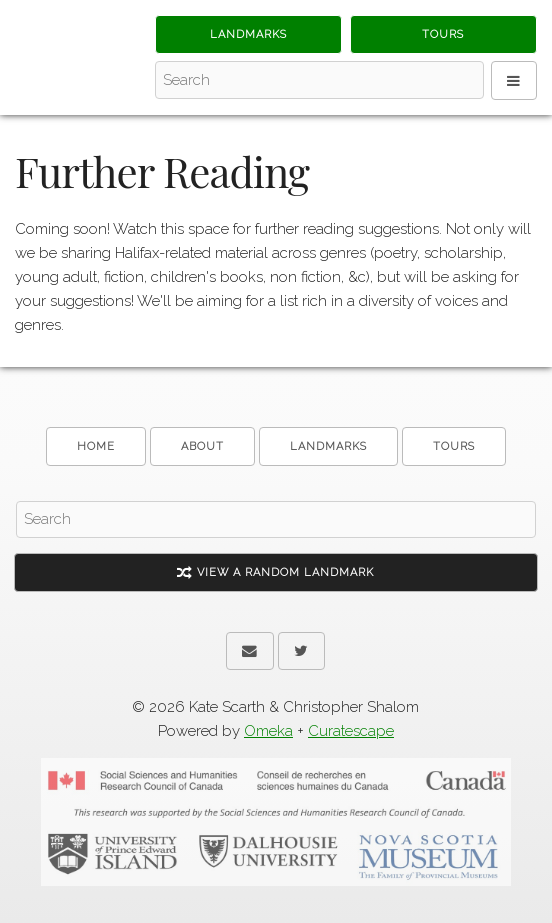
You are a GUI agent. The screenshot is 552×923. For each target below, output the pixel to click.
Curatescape (351, 731)
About (202, 446)
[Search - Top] (319, 80)
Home (96, 446)
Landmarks (248, 34)
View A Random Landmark (275, 572)
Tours (443, 34)
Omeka (268, 731)
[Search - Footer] (276, 520)
